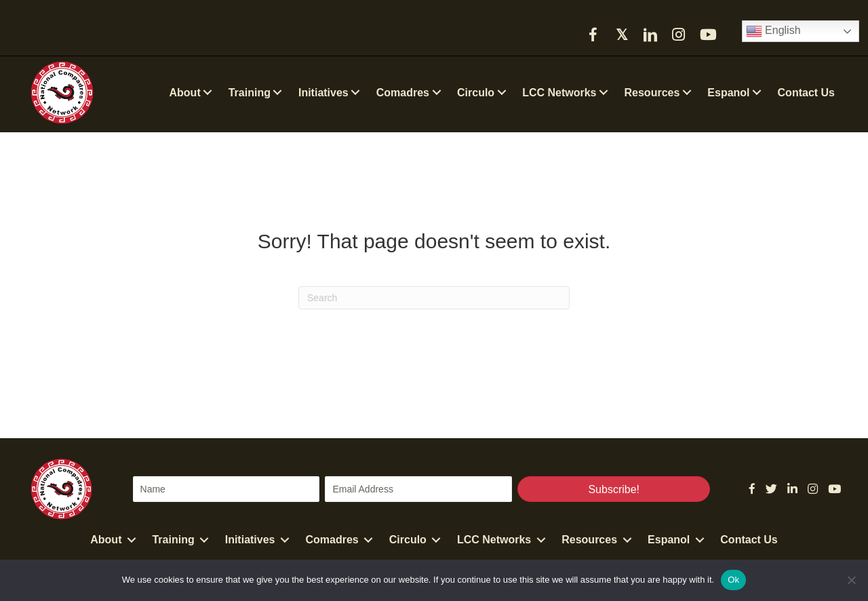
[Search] (434, 298)
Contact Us (749, 540)
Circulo (408, 540)
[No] (851, 580)
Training (173, 540)
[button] (593, 35)
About (106, 540)
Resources (589, 540)
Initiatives (250, 540)
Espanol (669, 540)
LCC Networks (494, 540)
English (773, 31)
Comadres (332, 540)
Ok (733, 580)
